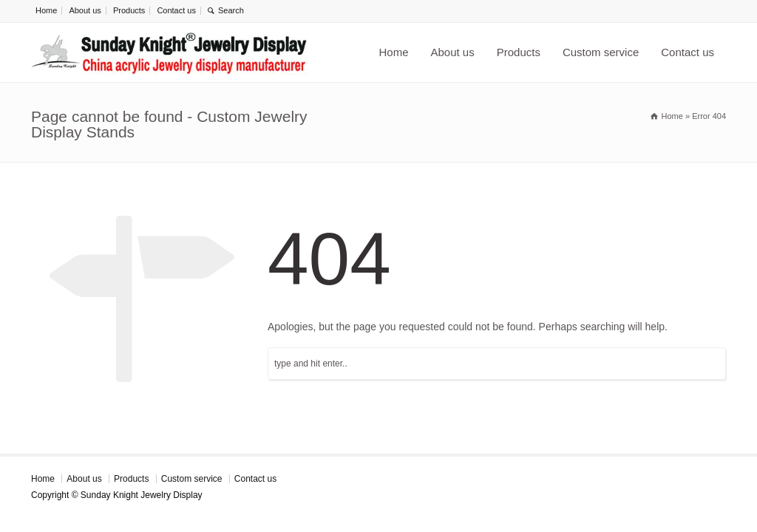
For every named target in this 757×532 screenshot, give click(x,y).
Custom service (601, 52)
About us (85, 10)
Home (46, 10)
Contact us (176, 10)
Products (129, 10)
